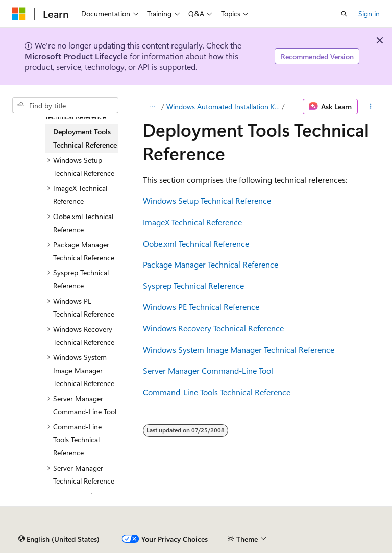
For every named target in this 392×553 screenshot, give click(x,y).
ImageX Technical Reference (192, 222)
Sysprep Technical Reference (193, 286)
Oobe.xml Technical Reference (196, 243)
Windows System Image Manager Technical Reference (239, 350)
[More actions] (371, 107)
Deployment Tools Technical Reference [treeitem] (85, 138)
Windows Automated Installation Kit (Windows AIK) (223, 106)
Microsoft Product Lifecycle (76, 56)
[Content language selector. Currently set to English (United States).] (59, 539)
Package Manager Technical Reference (211, 264)
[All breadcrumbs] (152, 107)
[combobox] (65, 105)
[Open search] (344, 14)
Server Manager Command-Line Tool (208, 370)
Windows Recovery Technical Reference (213, 328)
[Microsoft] (19, 14)
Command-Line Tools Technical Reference (217, 392)
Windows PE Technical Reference (201, 307)
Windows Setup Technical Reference (207, 200)
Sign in (369, 14)
